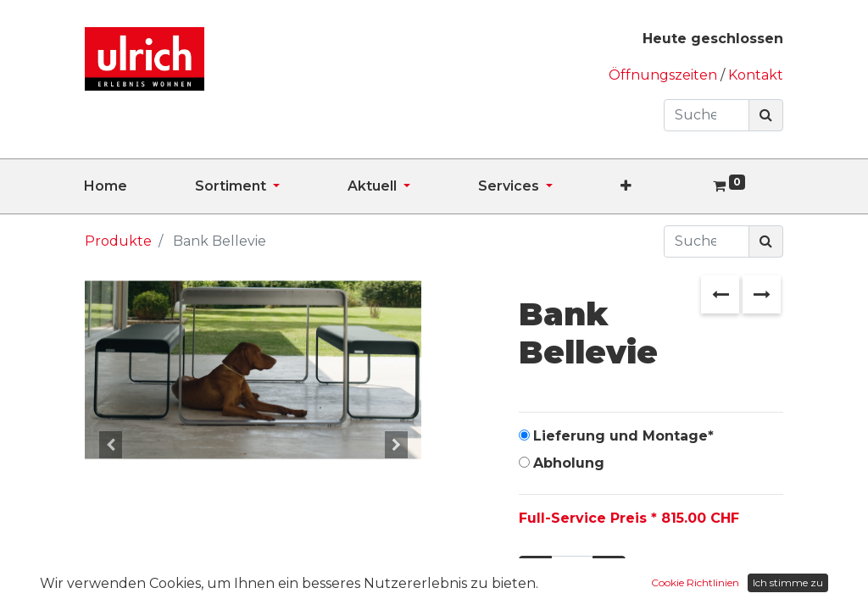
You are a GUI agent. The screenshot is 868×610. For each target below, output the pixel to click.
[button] (660, 186)
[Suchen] (766, 115)
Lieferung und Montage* (623, 436)
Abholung (569, 463)
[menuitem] (139, 186)
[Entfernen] (535, 572)
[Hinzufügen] (609, 572)
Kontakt (756, 75)
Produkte (118, 241)
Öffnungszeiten (665, 75)
